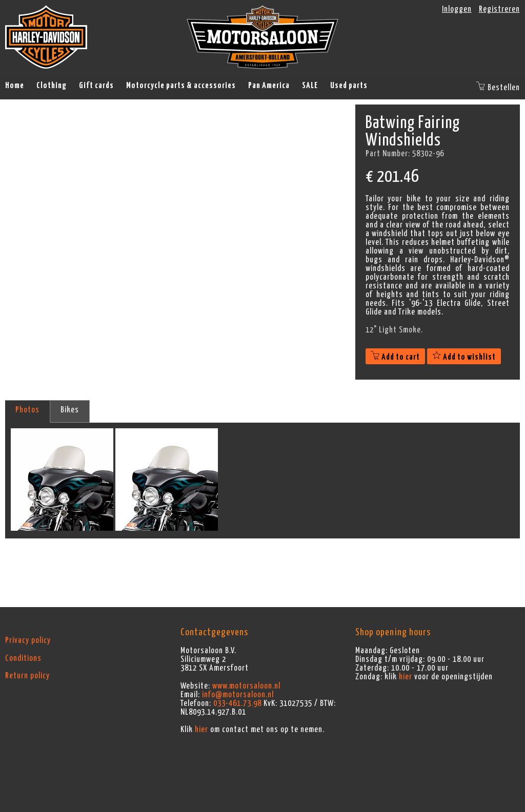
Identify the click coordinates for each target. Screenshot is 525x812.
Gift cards (96, 86)
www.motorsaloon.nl (246, 686)
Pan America (269, 86)
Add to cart (395, 357)
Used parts (349, 86)
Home (15, 86)
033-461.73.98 (237, 703)
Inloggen (457, 9)
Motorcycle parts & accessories (181, 86)
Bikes (70, 410)
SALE (310, 86)
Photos (27, 410)
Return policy (27, 676)
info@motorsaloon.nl (238, 695)
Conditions (23, 658)
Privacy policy (28, 640)
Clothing (52, 86)
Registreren (499, 9)
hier (201, 730)
